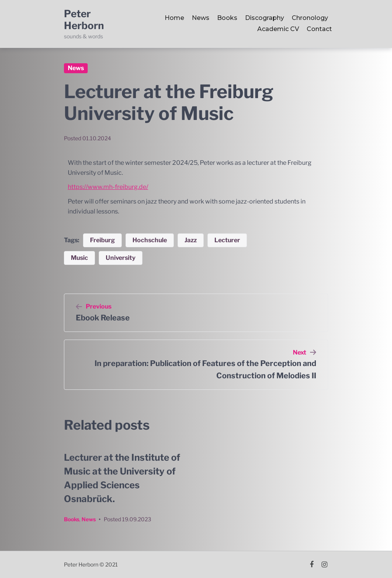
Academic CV (278, 29)
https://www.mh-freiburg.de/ (108, 187)
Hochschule (150, 240)
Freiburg (102, 240)
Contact (319, 29)
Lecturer (227, 240)
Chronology (310, 18)
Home (174, 18)
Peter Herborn (84, 20)
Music (79, 258)
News (201, 18)
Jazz (191, 240)
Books (227, 18)
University (121, 258)
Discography (265, 18)
